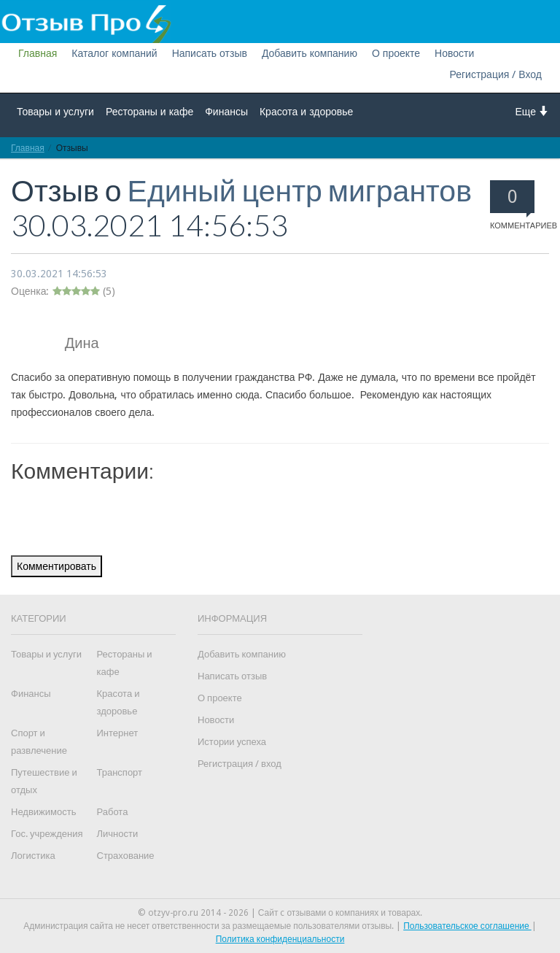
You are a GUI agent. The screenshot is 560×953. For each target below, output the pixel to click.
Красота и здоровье (306, 112)
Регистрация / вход (240, 764)
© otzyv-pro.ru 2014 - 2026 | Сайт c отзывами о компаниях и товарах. (280, 913)
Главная (38, 53)
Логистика (33, 856)
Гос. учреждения (47, 834)
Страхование (126, 856)
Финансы (226, 112)
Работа (113, 812)
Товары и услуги (55, 112)
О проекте (396, 53)
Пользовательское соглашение (467, 926)
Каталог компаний (114, 53)
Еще (533, 111)
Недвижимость (43, 812)
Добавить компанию (310, 53)
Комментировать (57, 566)
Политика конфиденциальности (280, 939)
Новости (454, 53)
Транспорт (120, 772)
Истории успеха (232, 742)
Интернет (118, 733)
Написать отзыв (210, 53)
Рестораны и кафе (149, 112)
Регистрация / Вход (495, 74)
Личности (118, 834)
